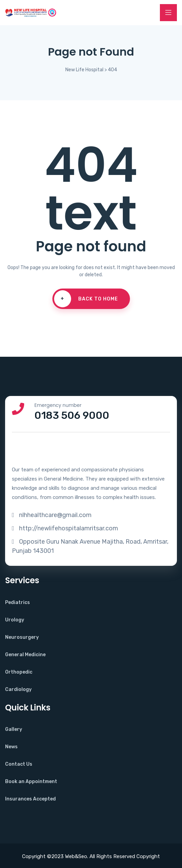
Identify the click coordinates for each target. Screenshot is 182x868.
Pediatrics (18, 602)
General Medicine (25, 655)
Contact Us (19, 764)
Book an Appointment (31, 782)
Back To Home (86, 299)
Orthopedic (19, 672)
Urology (15, 620)
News (11, 747)
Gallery (14, 729)
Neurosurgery (22, 637)
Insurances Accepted (30, 799)
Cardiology (18, 689)
